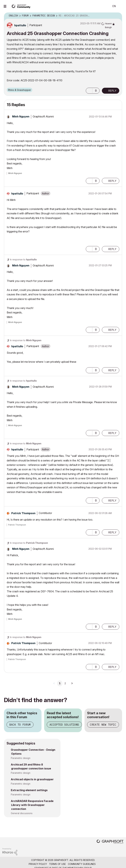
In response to (23, 259)
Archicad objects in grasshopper (32, 779)
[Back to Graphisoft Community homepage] (22, 6)
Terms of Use (57, 864)
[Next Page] (72, 683)
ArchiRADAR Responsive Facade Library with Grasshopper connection (32, 805)
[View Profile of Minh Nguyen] (21, 116)
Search (104, 6)
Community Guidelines (82, 864)
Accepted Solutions (64, 725)
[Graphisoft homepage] (110, 842)
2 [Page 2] (65, 683)
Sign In (121, 6)
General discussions (22, 813)
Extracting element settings (29, 790)
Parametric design (21, 758)
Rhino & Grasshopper (20, 90)
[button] (89, 91)
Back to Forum (20, 725)
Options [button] (117, 16)
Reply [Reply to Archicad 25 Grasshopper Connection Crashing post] (112, 91)
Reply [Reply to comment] (112, 181)
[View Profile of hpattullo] (20, 25)
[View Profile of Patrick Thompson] (23, 513)
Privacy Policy (38, 864)
